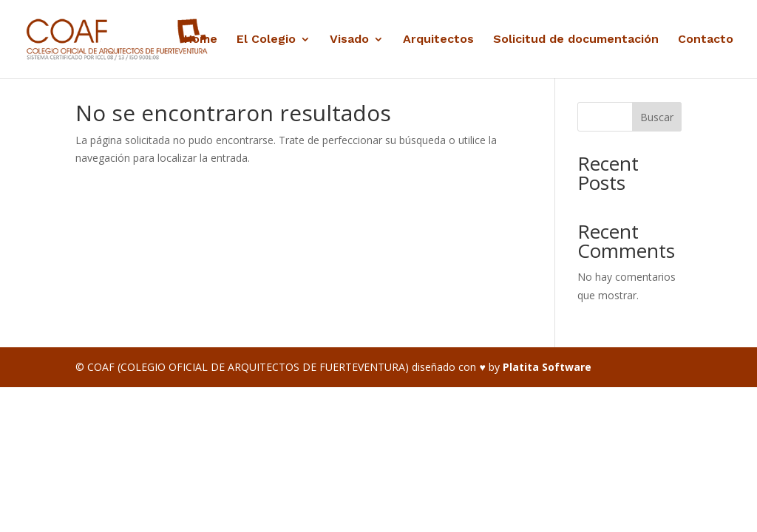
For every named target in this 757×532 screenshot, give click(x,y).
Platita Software (547, 367)
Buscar (657, 117)
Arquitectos (438, 40)
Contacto (706, 40)
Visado (349, 40)
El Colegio (266, 40)
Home (201, 40)
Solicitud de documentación (576, 40)
